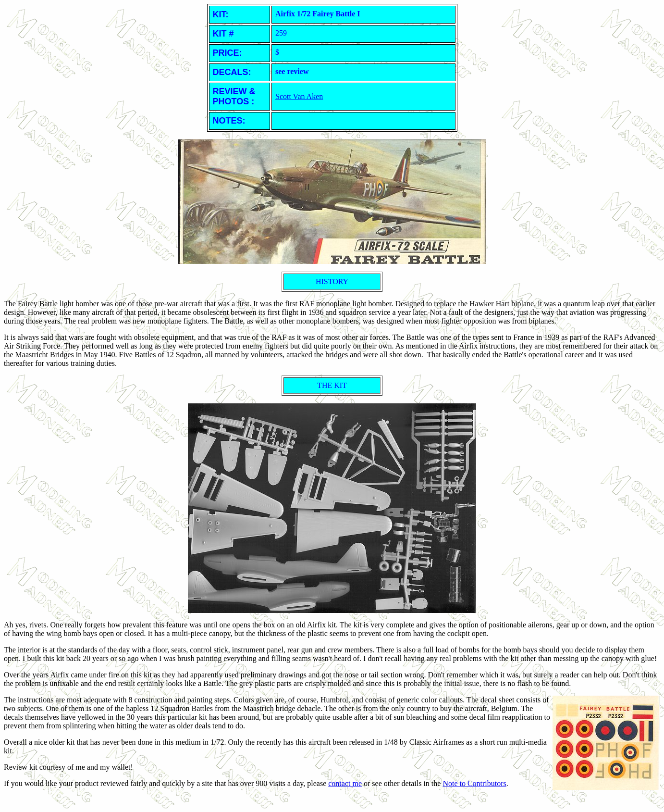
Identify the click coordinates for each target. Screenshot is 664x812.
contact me (345, 783)
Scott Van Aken (299, 96)
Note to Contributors (474, 783)
